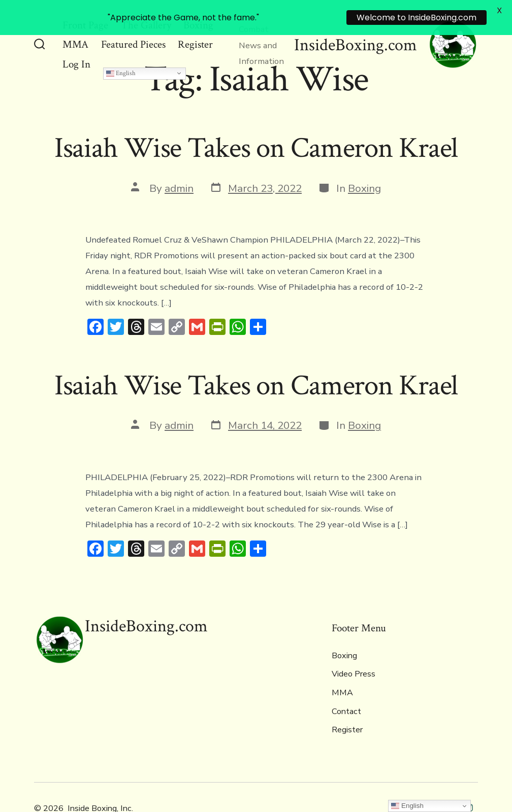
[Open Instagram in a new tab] (469, 783)
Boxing (364, 163)
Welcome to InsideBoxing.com (417, 18)
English (121, 48)
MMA (342, 668)
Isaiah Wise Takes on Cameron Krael (256, 123)
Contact (346, 687)
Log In (76, 39)
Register (347, 705)
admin (179, 163)
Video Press (354, 650)
